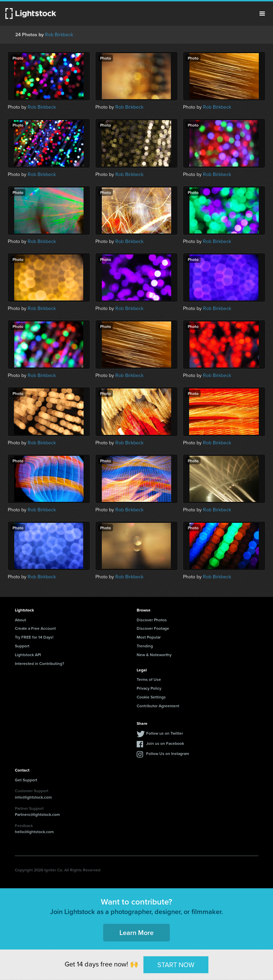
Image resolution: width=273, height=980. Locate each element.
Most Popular (149, 637)
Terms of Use (149, 679)
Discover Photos (152, 620)
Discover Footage (153, 628)
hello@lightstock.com (34, 832)
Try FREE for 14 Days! (34, 637)
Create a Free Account (35, 628)
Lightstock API (28, 655)
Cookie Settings (151, 697)
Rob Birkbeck (59, 35)
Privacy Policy (149, 688)
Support (22, 646)
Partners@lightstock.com (37, 814)
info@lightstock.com (33, 797)
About (20, 620)
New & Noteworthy (154, 655)
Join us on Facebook (165, 743)
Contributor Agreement (158, 706)
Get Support (26, 780)
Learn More (136, 932)
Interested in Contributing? (40, 663)
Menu (262, 14)
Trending (145, 646)
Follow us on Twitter (165, 733)
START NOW (176, 964)
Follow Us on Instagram (168, 753)
